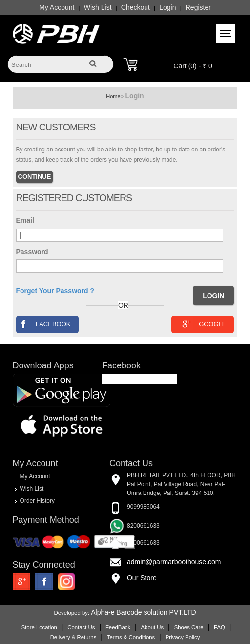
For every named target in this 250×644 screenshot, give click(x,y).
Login (167, 7)
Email (25, 220)
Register (198, 7)
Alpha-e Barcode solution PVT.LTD (143, 612)
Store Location (39, 627)
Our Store (142, 578)
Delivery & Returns (73, 637)
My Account (57, 7)
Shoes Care (189, 627)
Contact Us (81, 627)
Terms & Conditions (131, 637)
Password (32, 252)
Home (113, 96)
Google (203, 324)
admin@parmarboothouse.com (174, 562)
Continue (35, 177)
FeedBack (118, 627)
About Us (153, 627)
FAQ (219, 627)
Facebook (44, 324)
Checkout (135, 7)
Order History (37, 501)
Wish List (98, 7)
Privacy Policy (183, 637)
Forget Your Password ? (55, 291)
